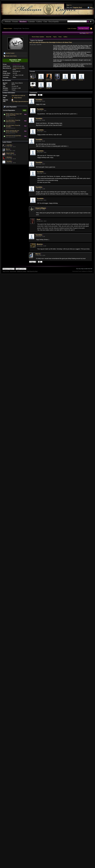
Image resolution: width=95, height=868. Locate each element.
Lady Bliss (9, 145)
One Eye (48, 88)
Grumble (32, 79)
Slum (73, 80)
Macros (8, 149)
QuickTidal (13, 115)
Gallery (39, 22)
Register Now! (78, 7)
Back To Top (6, 271)
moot (40, 88)
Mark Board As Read (32, 271)
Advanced (91, 22)
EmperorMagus (41, 208)
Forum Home (13, 271)
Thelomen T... (65, 80)
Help (90, 8)
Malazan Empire (8, 28)
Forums (15, 22)
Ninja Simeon (18, 98)
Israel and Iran (10, 136)
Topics (55, 37)
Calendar (31, 22)
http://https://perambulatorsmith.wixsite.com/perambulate (28, 101)
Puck (39, 219)
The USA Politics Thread (12, 120)
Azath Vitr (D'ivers (10, 122)
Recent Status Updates (38, 37)
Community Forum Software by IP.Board (82, 271)
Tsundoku (8, 127)
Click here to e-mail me (18, 96)
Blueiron (40, 244)
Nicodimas (81, 80)
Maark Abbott (10, 153)
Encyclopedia (54, 22)
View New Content (83, 28)
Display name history (10, 56)
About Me (49, 37)
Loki (57, 80)
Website (8, 22)
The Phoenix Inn (17, 68)
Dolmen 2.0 (48, 80)
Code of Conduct (72, 28)
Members (23, 22)
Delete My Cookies (22, 271)
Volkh (32, 87)
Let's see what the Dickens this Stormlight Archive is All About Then (51, 42)
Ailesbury (9, 157)
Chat (45, 22)
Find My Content (9, 53)
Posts (60, 37)
